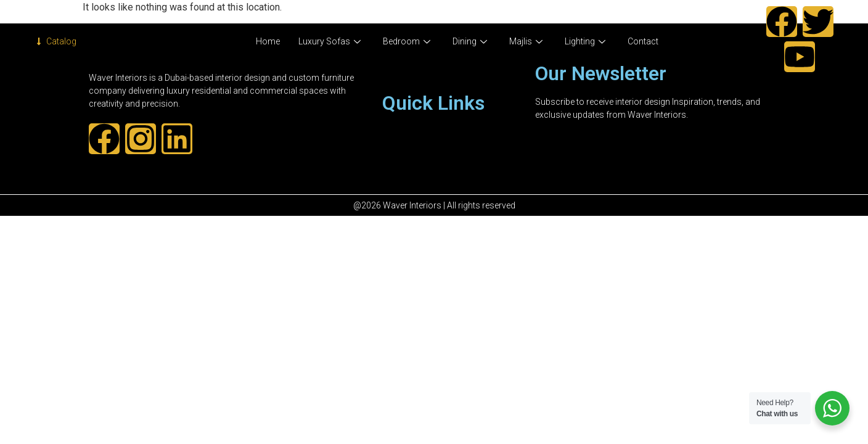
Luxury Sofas (330, 41)
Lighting (585, 41)
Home (268, 41)
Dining (470, 41)
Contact (643, 41)
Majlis (526, 41)
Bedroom (407, 41)
